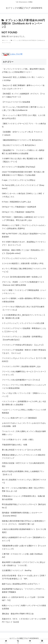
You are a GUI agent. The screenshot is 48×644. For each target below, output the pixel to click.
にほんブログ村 (12, 54)
